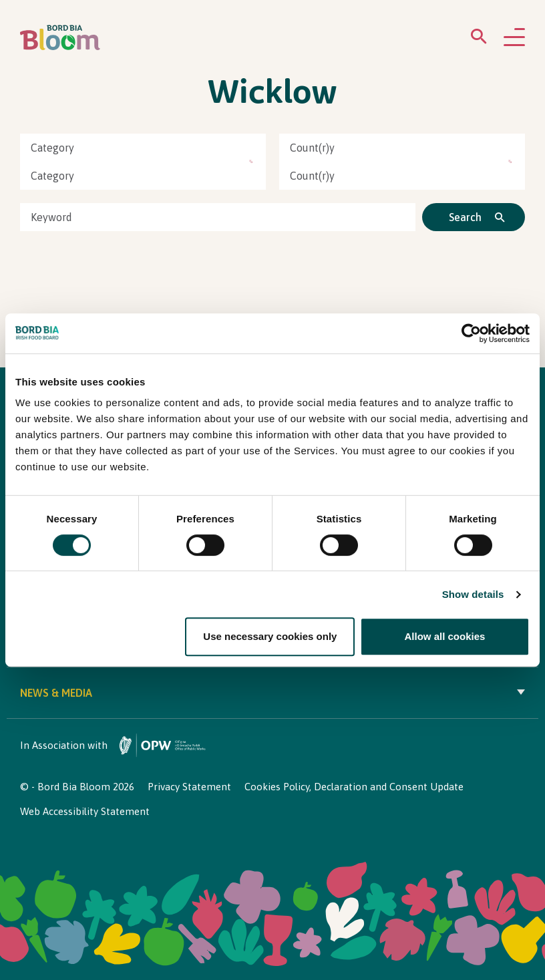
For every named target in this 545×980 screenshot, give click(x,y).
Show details (473, 594)
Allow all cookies (445, 636)
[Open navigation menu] (514, 38)
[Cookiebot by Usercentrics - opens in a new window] (471, 333)
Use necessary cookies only (270, 636)
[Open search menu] (479, 39)
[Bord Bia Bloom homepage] (60, 38)
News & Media (272, 693)
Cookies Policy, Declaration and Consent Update (354, 787)
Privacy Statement (189, 787)
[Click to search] (474, 217)
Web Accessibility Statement (85, 811)
